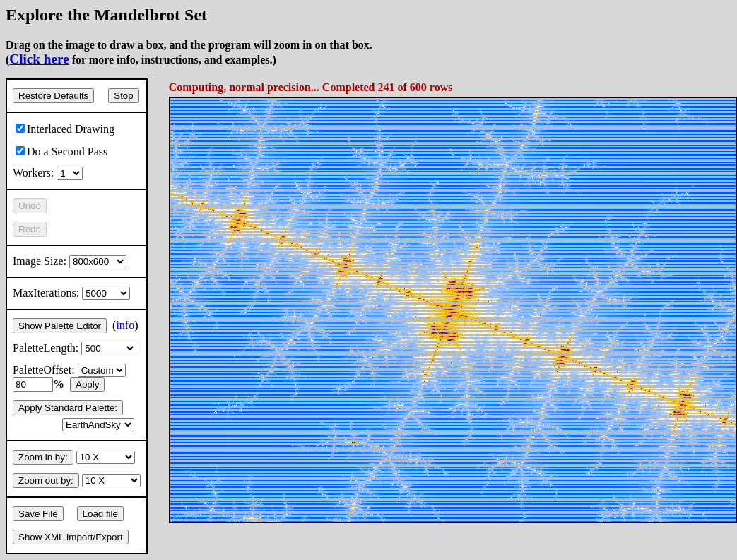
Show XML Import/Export (71, 537)
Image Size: (70, 261)
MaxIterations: (71, 293)
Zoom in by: (43, 457)
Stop (123, 96)
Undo (30, 206)
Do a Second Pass (61, 151)
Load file (100, 514)
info (125, 325)
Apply (87, 385)
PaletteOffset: (69, 370)
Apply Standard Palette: (68, 408)
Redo (30, 229)
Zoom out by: (46, 481)
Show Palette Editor (60, 326)
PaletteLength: (75, 348)
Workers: (48, 173)
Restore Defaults (53, 96)
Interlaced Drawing (65, 129)
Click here (39, 59)
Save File (38, 514)
